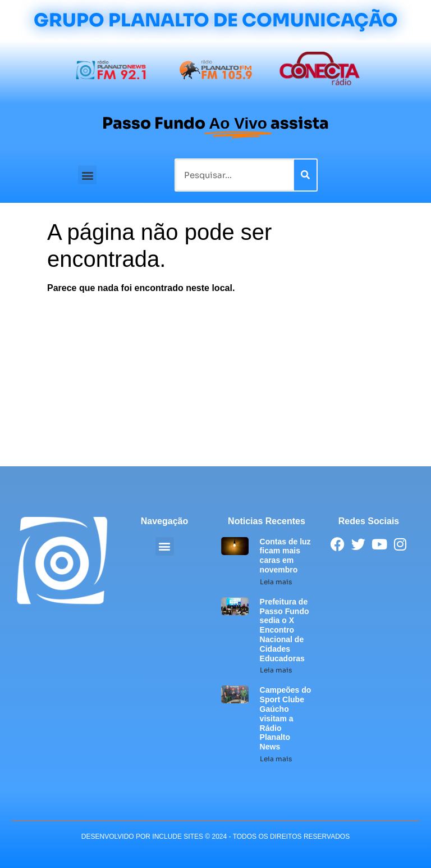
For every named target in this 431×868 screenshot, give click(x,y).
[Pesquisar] (305, 175)
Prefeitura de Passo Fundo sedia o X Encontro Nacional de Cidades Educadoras (285, 630)
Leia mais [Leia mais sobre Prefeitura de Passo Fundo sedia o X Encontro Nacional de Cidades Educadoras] (276, 670)
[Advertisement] (215, 382)
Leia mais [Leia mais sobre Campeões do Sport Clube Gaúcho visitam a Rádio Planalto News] (276, 759)
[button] (87, 175)
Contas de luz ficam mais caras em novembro (285, 556)
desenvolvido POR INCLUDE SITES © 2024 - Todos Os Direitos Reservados (215, 837)
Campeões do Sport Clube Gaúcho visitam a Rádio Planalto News (286, 718)
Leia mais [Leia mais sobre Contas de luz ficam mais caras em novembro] (276, 582)
